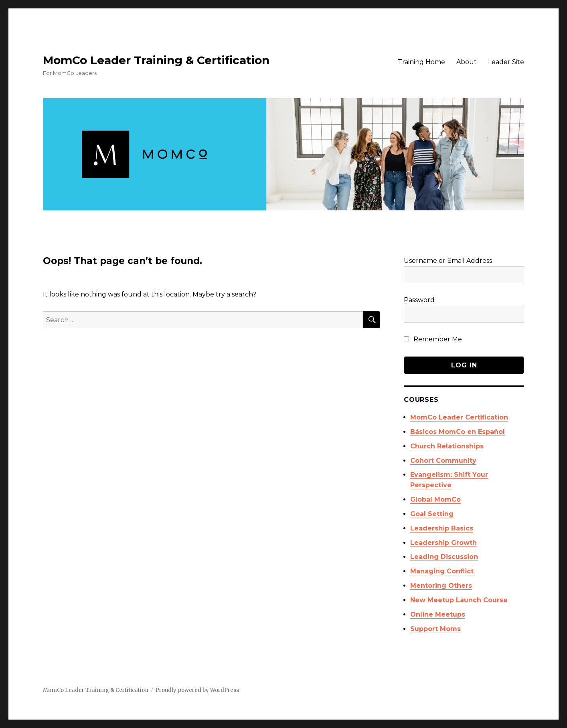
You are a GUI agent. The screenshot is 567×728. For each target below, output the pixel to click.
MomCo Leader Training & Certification (156, 60)
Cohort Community (443, 461)
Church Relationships (447, 446)
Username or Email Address (448, 261)
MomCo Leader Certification (459, 417)
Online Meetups (438, 614)
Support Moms (435, 629)
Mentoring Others (441, 586)
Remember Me (433, 339)
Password (419, 300)
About (467, 62)
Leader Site (506, 62)
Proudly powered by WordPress (197, 690)
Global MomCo (435, 499)
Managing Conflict (442, 571)
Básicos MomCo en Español (458, 432)
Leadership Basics (442, 528)
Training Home (421, 62)
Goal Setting (432, 514)
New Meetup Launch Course (459, 600)
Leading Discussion (444, 557)
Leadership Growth (443, 543)
